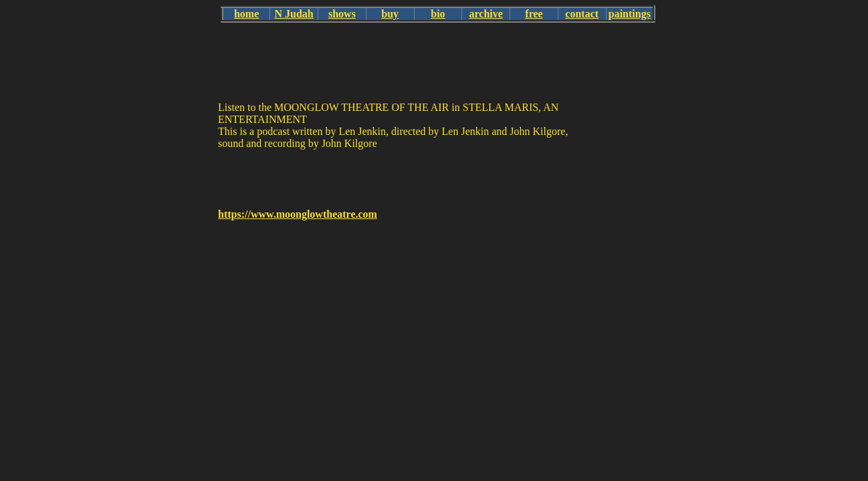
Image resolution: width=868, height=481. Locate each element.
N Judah (294, 14)
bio (438, 14)
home (246, 14)
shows (342, 14)
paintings (630, 14)
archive (486, 14)
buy (390, 14)
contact (582, 14)
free (534, 14)
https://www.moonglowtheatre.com (298, 214)
